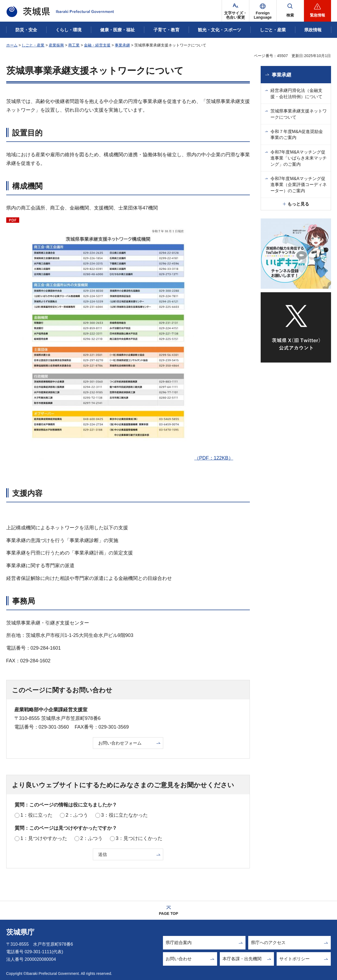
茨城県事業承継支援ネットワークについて (299, 114)
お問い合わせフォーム (120, 743)
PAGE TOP (168, 913)
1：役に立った (37, 815)
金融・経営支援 (97, 45)
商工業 (74, 45)
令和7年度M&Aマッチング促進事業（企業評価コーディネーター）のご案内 (299, 185)
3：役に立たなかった (125, 815)
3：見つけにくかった (139, 838)
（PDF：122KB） (128, 338)
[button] (263, 11)
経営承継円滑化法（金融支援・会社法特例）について (296, 93)
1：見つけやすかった (44, 838)
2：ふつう (77, 815)
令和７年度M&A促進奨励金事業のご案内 (297, 134)
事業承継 (122, 45)
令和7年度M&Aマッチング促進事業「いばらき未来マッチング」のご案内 (299, 158)
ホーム (12, 45)
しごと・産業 (33, 45)
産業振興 (56, 45)
